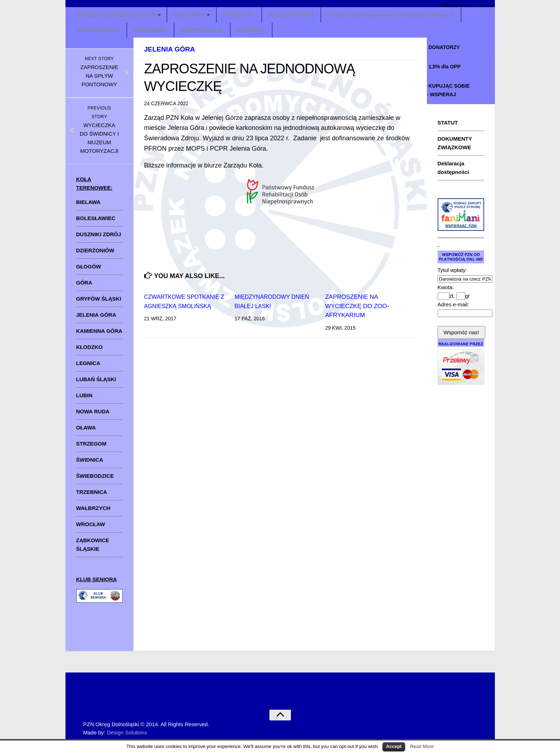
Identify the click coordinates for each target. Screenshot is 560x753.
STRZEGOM (91, 449)
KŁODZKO (89, 353)
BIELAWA (88, 208)
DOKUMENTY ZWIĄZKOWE (455, 149)
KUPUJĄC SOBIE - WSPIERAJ (448, 96)
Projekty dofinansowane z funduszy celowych (403, 16)
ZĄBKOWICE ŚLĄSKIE (93, 550)
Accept (394, 746)
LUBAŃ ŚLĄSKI (96, 385)
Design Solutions (127, 738)
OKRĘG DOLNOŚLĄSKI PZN (119, 16)
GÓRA (84, 288)
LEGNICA (88, 369)
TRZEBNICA (92, 498)
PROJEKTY (246, 16)
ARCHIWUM (151, 34)
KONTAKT (252, 34)
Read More (422, 746)
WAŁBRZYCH (93, 514)
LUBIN (84, 401)
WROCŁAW (91, 530)
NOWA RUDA (93, 417)
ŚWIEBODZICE (95, 482)
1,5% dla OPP (445, 72)
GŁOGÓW (89, 272)
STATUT (448, 128)
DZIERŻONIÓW (95, 256)
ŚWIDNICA (90, 465)
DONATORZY (444, 53)
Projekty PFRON (298, 16)
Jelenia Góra (179, 54)
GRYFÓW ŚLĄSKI (99, 304)
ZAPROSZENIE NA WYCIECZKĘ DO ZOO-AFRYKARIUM (357, 311)
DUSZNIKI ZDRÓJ (99, 240)
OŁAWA (86, 433)
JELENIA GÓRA (96, 320)
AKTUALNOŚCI (99, 34)
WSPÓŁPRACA (203, 34)
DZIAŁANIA (196, 16)
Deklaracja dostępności (453, 173)
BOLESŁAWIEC (96, 224)
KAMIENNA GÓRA (99, 337)
